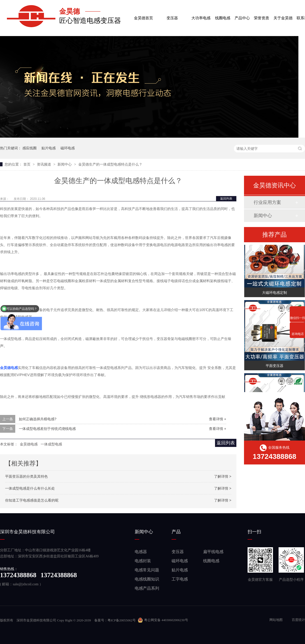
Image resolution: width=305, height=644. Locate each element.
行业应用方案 (267, 202)
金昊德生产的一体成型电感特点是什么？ (110, 164)
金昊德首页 (143, 14)
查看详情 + (218, 419)
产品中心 (242, 14)
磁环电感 (68, 148)
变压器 (172, 14)
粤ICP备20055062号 (122, 620)
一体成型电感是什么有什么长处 (30, 488)
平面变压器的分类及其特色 (26, 476)
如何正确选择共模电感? (38, 419)
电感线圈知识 (147, 579)
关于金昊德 (283, 14)
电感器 (141, 552)
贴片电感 (49, 148)
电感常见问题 (147, 570)
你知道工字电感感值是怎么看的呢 (32, 500)
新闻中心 (65, 164)
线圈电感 (223, 14)
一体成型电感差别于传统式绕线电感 (47, 429)
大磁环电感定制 (274, 293)
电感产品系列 (147, 588)
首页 (27, 164)
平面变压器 (274, 366)
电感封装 (143, 561)
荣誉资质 (262, 14)
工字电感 (180, 579)
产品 (176, 532)
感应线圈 (29, 148)
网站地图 (276, 620)
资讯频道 (44, 164)
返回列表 (226, 199)
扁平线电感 (213, 552)
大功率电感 (201, 14)
